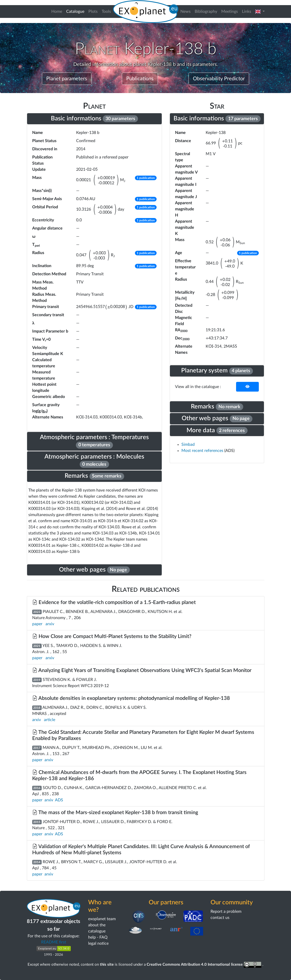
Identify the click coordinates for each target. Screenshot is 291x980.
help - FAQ (98, 937)
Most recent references (203, 451)
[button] (260, 12)
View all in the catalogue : (198, 387)
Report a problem (226, 911)
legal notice (98, 943)
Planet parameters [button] (67, 79)
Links (247, 12)
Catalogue (76, 11)
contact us (220, 918)
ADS (59, 800)
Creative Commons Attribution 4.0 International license (205, 965)
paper (37, 624)
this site (107, 965)
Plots (93, 12)
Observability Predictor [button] (219, 79)
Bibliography (206, 12)
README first (54, 942)
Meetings (230, 12)
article (50, 720)
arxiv (50, 624)
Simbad (188, 445)
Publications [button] (140, 79)
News (185, 12)
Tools (106, 12)
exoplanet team (102, 919)
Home (57, 12)
